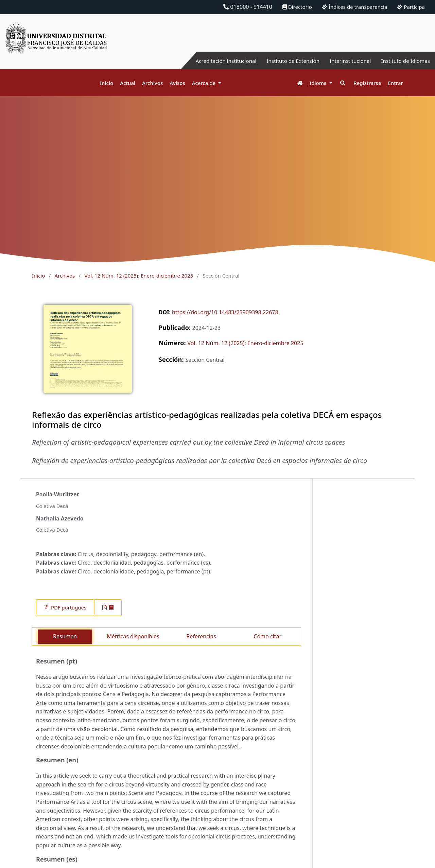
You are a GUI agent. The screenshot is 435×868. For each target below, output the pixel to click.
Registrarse (367, 83)
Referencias (201, 636)
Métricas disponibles (133, 636)
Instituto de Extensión (286, 61)
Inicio (107, 83)
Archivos (152, 83)
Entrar (396, 83)
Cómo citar (267, 636)
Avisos (177, 83)
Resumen (65, 636)
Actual (128, 83)
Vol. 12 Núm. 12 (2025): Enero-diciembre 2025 (139, 276)
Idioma (319, 83)
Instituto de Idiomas (404, 61)
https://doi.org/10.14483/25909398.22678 (225, 312)
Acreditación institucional (216, 61)
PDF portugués (68, 607)
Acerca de (205, 83)
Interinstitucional (346, 61)
